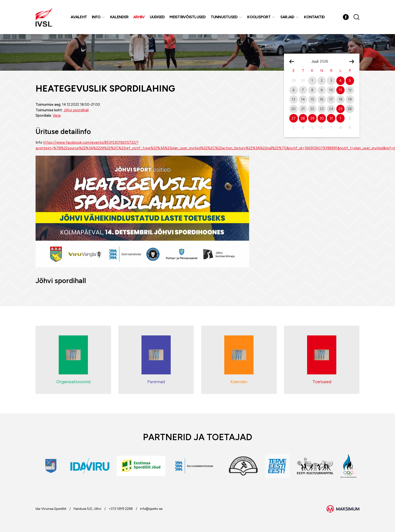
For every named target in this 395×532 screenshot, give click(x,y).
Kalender (119, 17)
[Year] (326, 61)
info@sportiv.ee (151, 509)
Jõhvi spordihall (76, 110)
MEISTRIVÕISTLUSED (188, 17)
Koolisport (259, 17)
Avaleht (79, 17)
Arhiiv (139, 17)
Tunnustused (224, 17)
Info (96, 17)
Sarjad (287, 17)
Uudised (157, 17)
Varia (57, 115)
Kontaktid (314, 17)
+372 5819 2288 (121, 509)
